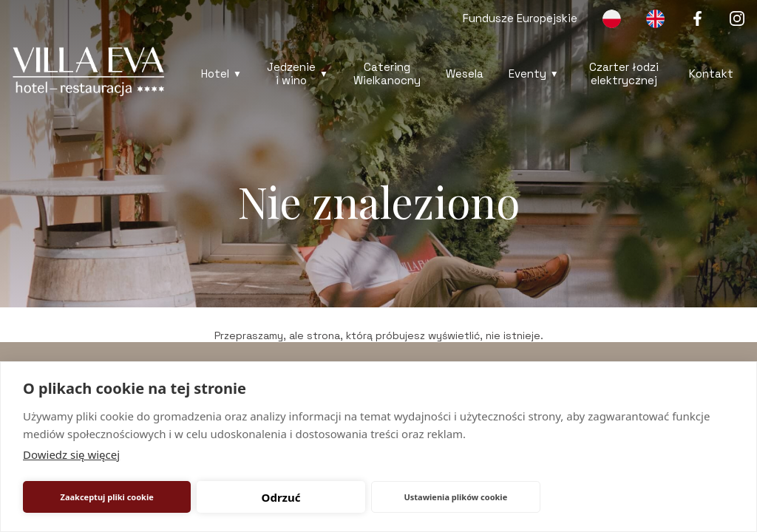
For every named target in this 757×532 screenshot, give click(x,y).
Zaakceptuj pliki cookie (107, 497)
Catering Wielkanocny (387, 74)
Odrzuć (281, 497)
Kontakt (711, 74)
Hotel (215, 74)
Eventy (527, 74)
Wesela (465, 74)
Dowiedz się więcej (71, 454)
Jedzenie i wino (291, 74)
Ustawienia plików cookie (455, 497)
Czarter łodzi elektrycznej (624, 74)
